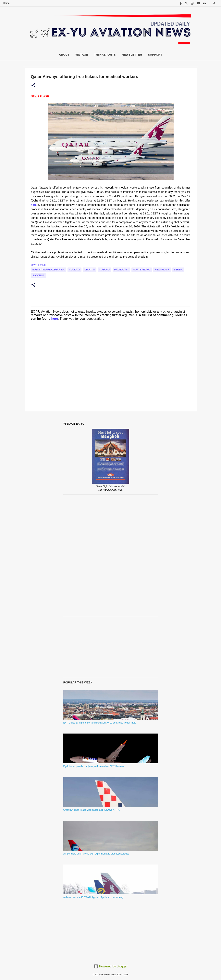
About (64, 54)
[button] (33, 85)
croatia (90, 270)
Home (6, 3)
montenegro (142, 270)
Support (155, 54)
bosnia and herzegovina (49, 270)
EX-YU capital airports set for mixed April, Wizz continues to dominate (100, 723)
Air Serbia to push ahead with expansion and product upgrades (96, 854)
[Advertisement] (111, 525)
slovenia (38, 276)
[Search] (214, 3)
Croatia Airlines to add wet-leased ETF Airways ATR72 (92, 810)
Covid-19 (74, 270)
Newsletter (132, 54)
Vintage (82, 54)
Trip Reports (105, 54)
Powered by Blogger (110, 966)
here (55, 319)
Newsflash (162, 270)
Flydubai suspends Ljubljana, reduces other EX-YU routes (94, 766)
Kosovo (104, 270)
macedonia (121, 270)
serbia (178, 270)
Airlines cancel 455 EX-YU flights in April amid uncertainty (93, 897)
